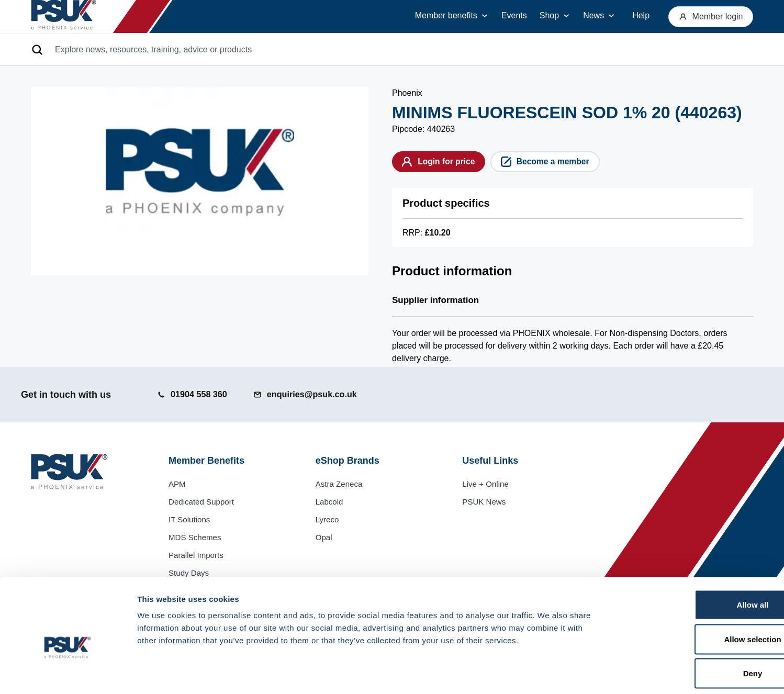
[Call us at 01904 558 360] (195, 395)
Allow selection (696, 591)
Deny (697, 625)
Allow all (697, 557)
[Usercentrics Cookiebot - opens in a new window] (68, 674)
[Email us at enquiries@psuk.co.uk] (317, 395)
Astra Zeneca (340, 484)
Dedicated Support (203, 502)
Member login (708, 16)
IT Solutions (191, 519)
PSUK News (485, 502)
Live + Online (487, 484)
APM (178, 484)
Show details (549, 673)
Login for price (445, 163)
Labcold (330, 502)
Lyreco (328, 519)
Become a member (564, 163)
